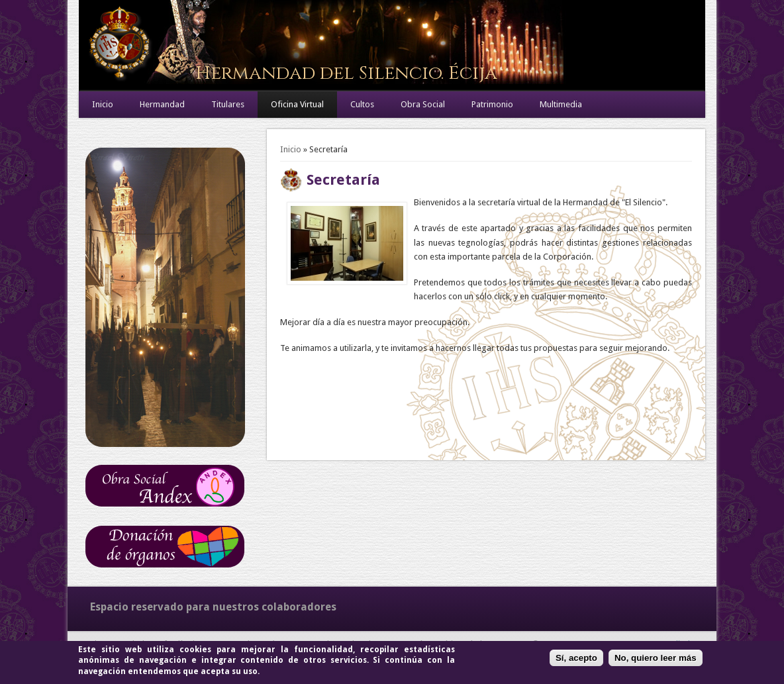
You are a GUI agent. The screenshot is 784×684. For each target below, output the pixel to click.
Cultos (362, 104)
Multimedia (561, 104)
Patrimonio (492, 104)
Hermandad (162, 104)
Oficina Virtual (297, 104)
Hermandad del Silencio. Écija (346, 73)
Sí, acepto (576, 658)
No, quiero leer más (656, 658)
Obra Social (423, 104)
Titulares (228, 104)
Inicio (103, 104)
